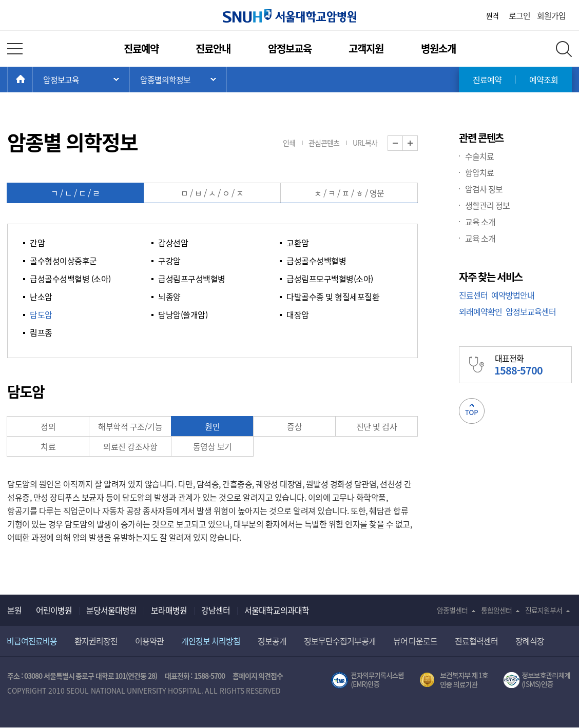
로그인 (519, 15)
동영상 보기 (213, 446)
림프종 (41, 332)
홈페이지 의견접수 (258, 676)
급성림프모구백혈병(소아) (330, 279)
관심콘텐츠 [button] (324, 143)
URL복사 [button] (365, 143)
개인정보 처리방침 (211, 641)
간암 (37, 243)
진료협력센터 (476, 641)
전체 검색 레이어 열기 (564, 49)
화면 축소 (403, 143)
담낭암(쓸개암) (183, 314)
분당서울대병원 (111, 610)
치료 (48, 446)
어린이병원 (54, 610)
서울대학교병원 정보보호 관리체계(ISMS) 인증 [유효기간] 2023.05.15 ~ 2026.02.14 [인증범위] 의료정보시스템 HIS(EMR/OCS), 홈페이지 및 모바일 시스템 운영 (538, 680)
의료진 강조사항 (130, 446)
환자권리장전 (96, 641)
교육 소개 (480, 222)
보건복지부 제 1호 (454, 680)
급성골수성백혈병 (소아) (70, 279)
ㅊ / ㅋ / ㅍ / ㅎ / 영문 (349, 193)
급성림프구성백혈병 (192, 279)
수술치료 (479, 156)
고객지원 (366, 48)
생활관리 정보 (487, 205)
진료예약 (141, 48)
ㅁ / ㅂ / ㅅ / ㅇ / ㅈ (212, 193)
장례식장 (530, 641)
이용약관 (149, 641)
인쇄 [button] (289, 143)
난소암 (41, 297)
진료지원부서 (544, 610)
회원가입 (551, 15)
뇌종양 (169, 297)
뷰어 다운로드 (416, 641)
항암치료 (479, 172)
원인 (212, 426)
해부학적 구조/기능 (130, 426)
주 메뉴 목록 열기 (81, 80)
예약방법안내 (513, 295)
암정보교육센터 (531, 311)
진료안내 (213, 48)
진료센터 (473, 295)
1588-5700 (209, 676)
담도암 (41, 314)
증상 (294, 426)
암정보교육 (290, 48)
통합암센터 (496, 610)
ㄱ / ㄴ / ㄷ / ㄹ (75, 193)
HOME (33, 80)
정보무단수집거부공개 (340, 641)
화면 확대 (418, 143)
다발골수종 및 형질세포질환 (333, 297)
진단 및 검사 (377, 426)
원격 (492, 15)
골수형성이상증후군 (63, 261)
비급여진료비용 (32, 641)
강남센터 (216, 610)
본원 (14, 610)
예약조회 (544, 80)
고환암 (298, 243)
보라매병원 (169, 610)
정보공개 (272, 641)
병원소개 (438, 48)
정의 (48, 426)
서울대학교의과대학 (277, 610)
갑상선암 (173, 243)
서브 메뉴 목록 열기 (178, 80)
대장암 (298, 314)
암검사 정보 (484, 189)
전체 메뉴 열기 (15, 49)
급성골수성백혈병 (316, 261)
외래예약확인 (480, 311)
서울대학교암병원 (289, 16)
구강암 (169, 261)
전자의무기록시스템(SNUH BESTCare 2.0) (368, 680)
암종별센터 (452, 610)
